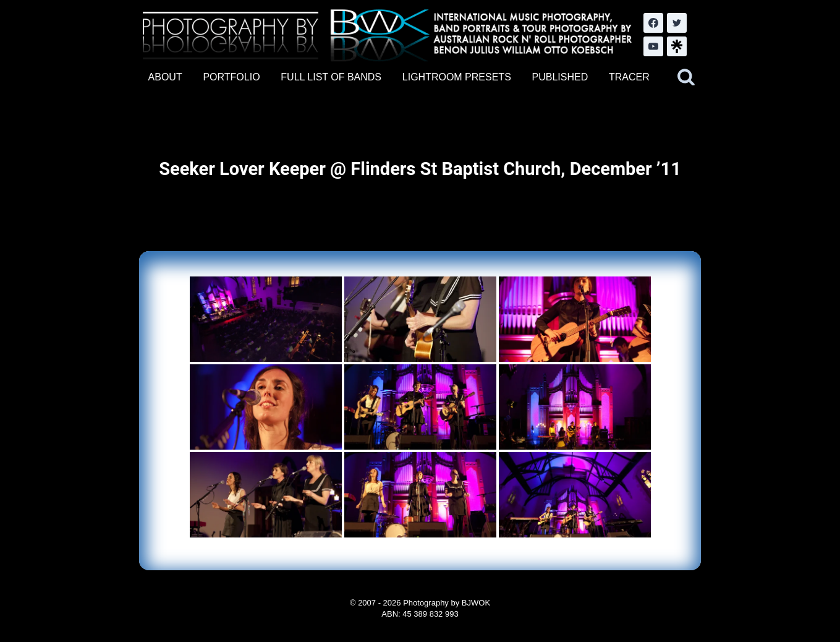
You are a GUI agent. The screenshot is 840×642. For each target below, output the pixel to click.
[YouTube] (653, 46)
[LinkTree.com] (677, 46)
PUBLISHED (560, 77)
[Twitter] (677, 23)
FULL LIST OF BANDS (331, 77)
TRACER (629, 77)
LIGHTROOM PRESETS (457, 77)
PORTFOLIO (231, 77)
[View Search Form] (686, 77)
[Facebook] (653, 23)
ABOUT (165, 77)
